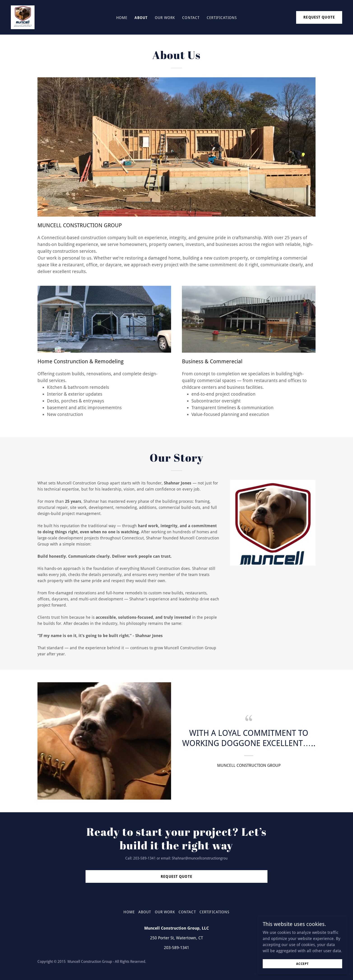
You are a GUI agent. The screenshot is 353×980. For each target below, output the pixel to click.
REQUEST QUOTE (319, 17)
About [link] (141, 18)
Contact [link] (191, 18)
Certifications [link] (222, 18)
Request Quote (176, 877)
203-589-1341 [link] (176, 948)
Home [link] (122, 18)
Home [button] (129, 912)
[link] (23, 17)
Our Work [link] (165, 18)
